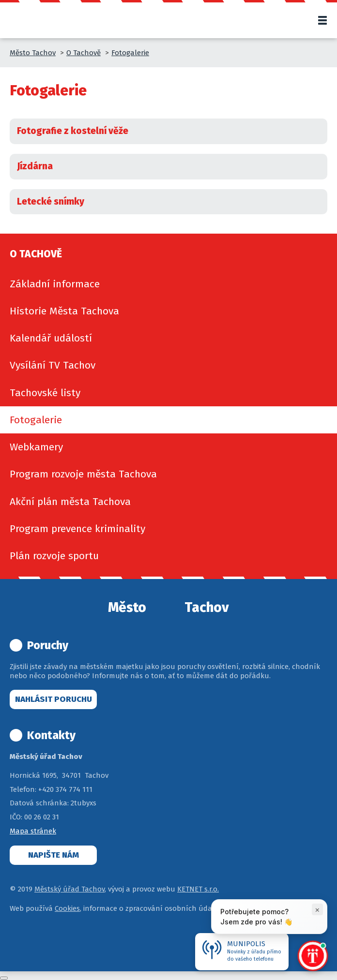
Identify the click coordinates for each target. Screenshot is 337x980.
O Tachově (84, 53)
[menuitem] (168, 284)
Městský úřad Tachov (69, 889)
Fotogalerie (130, 53)
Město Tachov (33, 53)
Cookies (67, 908)
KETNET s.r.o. (198, 889)
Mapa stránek (33, 831)
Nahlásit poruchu (54, 699)
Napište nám (54, 855)
